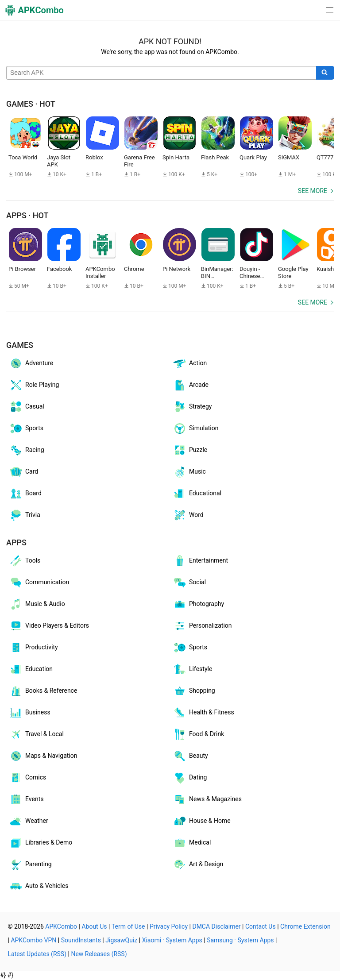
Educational (197, 494)
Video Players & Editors (49, 626)
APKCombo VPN (33, 940)
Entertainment (200, 561)
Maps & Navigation (43, 756)
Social (189, 583)
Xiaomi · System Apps (172, 940)
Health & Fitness (203, 713)
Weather (29, 821)
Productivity (33, 648)
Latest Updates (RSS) (37, 954)
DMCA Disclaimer (216, 926)
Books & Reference (43, 691)
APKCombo (61, 926)
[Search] (325, 73)
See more (313, 191)
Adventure (31, 363)
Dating (190, 778)
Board (25, 494)
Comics (27, 778)
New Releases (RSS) (99, 954)
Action (190, 363)
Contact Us (261, 926)
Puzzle (190, 450)
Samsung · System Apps (240, 940)
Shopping (194, 691)
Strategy (192, 407)
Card (23, 472)
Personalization (202, 626)
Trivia (25, 515)
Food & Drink (198, 734)
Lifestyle (192, 669)
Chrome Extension (305, 926)
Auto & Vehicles (39, 886)
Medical (192, 843)
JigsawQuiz (121, 940)
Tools (25, 561)
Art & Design (198, 864)
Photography (198, 604)
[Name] (161, 73)
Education (31, 669)
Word (188, 515)
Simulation (195, 428)
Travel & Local (36, 734)
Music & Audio (37, 604)
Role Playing (34, 385)
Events (26, 799)
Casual (27, 407)
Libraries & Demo (41, 843)
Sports (26, 428)
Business (30, 713)
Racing (27, 450)
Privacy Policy (169, 926)
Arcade (191, 385)
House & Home (202, 821)
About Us (94, 926)
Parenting (30, 864)
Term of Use (128, 926)
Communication (39, 583)
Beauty (190, 756)
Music (189, 472)
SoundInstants (81, 940)
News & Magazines (207, 799)
